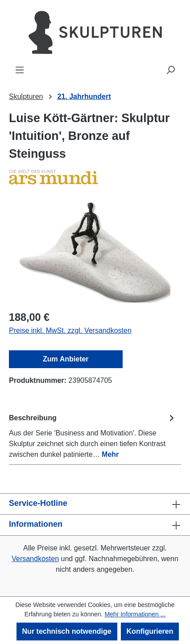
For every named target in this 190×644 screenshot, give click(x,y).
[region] (95, 252)
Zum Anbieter (66, 359)
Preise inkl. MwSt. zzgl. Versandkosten (70, 330)
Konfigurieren (150, 631)
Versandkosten (35, 559)
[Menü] (20, 70)
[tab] (93, 436)
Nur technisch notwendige (67, 631)
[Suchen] (170, 70)
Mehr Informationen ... (135, 614)
